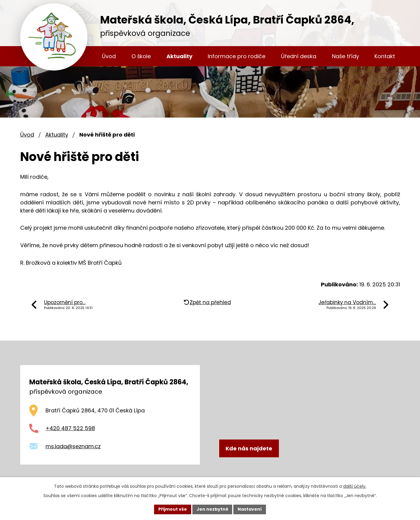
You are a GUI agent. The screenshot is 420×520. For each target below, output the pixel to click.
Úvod (109, 56)
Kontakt (385, 56)
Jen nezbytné (212, 509)
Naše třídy (346, 56)
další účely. (355, 486)
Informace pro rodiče (237, 56)
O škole (141, 56)
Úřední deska (299, 56)
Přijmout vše (173, 509)
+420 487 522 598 (70, 428)
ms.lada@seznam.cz (73, 446)
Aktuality (179, 56)
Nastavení (250, 509)
